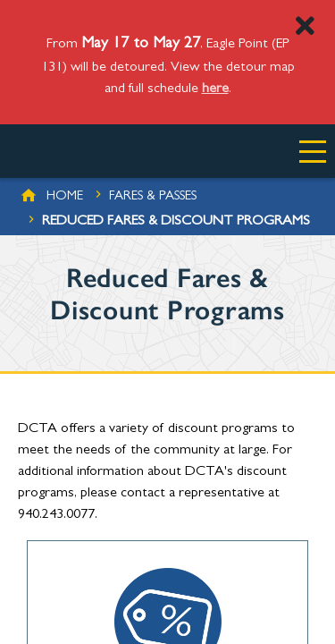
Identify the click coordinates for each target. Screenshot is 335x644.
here (215, 89)
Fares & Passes (153, 197)
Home (65, 197)
